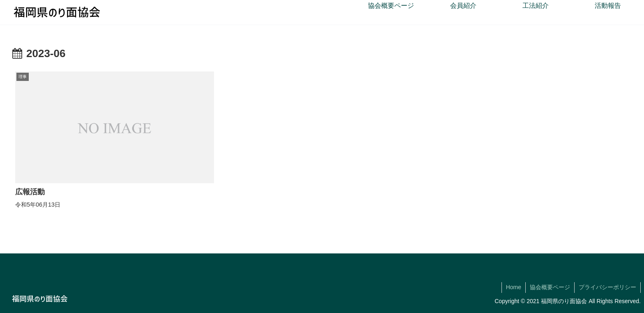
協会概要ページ (550, 287)
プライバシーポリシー (607, 287)
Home (514, 287)
